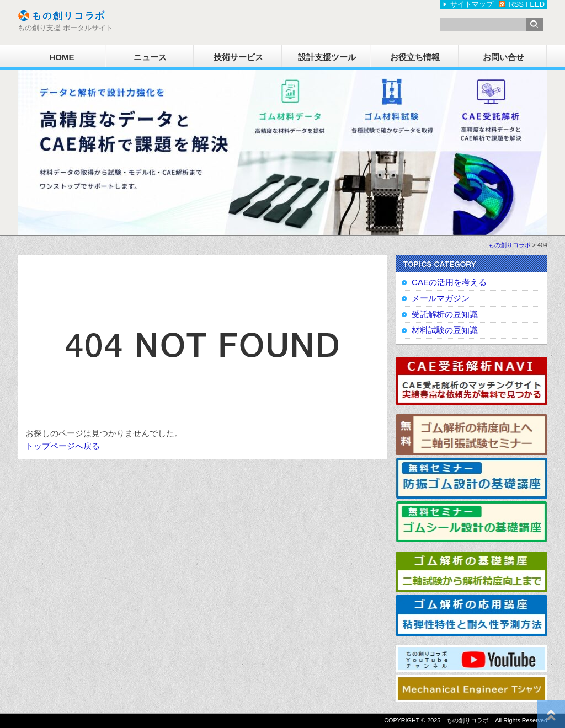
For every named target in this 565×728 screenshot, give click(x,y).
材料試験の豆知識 (445, 330)
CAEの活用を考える (449, 282)
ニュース (150, 57)
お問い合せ (503, 57)
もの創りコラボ (510, 245)
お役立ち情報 (415, 57)
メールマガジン (441, 298)
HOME (62, 57)
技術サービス (238, 57)
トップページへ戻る (63, 446)
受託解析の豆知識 (445, 314)
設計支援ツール (327, 57)
